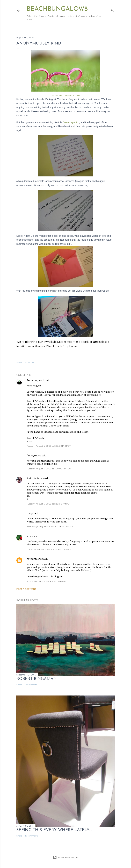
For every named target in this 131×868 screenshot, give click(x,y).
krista (30, 536)
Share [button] (19, 362)
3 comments (31, 685)
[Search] (113, 9)
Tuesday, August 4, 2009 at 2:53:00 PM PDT (49, 446)
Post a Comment (26, 589)
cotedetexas (34, 559)
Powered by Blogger (65, 857)
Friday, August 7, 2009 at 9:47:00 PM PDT (48, 581)
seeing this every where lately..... (54, 830)
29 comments (31, 836)
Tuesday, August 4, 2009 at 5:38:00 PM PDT (49, 504)
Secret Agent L (36, 380)
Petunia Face (35, 478)
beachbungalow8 (57, 9)
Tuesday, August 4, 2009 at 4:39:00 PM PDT (49, 469)
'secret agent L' (71, 122)
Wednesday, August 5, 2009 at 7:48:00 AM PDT (50, 526)
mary (30, 513)
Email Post (30, 362)
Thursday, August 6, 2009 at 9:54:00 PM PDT (49, 549)
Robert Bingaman (37, 679)
